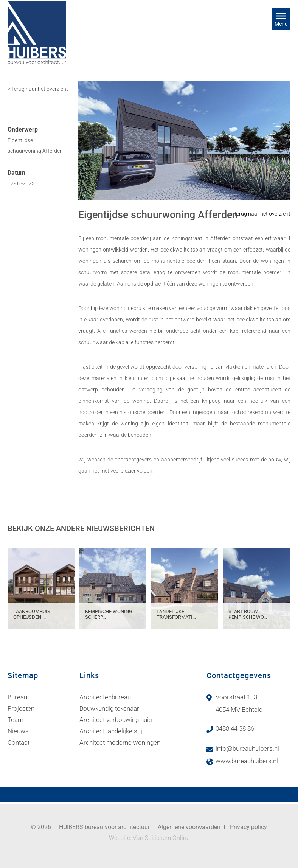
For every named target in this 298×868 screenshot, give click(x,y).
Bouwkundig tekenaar (109, 708)
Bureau (17, 697)
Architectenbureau (105, 697)
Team (16, 720)
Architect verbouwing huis (116, 720)
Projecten (21, 708)
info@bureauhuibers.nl (247, 748)
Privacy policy (248, 827)
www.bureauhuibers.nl (247, 761)
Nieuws (18, 731)
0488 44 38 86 (235, 728)
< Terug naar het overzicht (38, 89)
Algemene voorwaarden (189, 827)
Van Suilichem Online (161, 838)
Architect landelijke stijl (112, 731)
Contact (19, 742)
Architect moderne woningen (120, 742)
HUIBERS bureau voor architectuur (104, 827)
